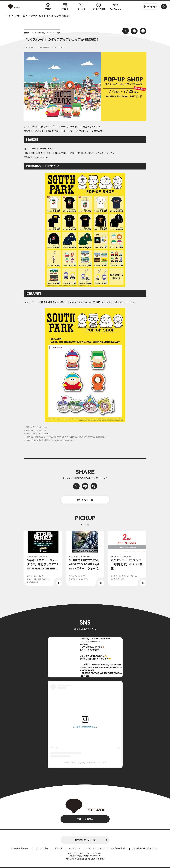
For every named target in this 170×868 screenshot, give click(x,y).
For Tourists (115, 6)
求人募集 (58, 848)
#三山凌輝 (86, 647)
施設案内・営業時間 (20, 848)
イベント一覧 (85, 500)
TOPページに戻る (85, 819)
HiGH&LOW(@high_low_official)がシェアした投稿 (85, 762)
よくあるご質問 (99, 6)
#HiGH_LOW (88, 639)
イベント (65, 6)
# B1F (54, 48)
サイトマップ (75, 848)
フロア (48, 6)
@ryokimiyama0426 (100, 667)
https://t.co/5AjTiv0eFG (106, 664)
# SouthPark (44, 48)
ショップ (82, 6)
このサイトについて (95, 848)
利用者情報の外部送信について (146, 848)
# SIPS (62, 48)
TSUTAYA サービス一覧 (85, 840)
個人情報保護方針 (118, 848)
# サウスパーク (30, 48)
